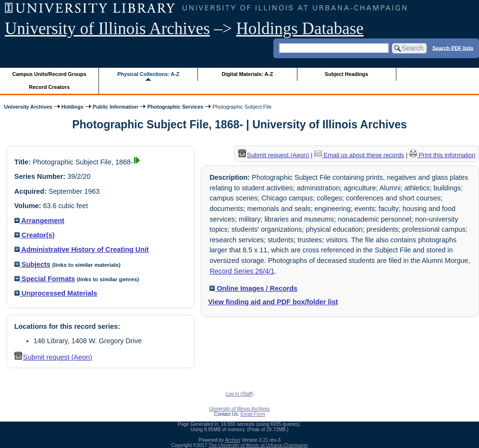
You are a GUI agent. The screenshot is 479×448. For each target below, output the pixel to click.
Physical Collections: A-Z (148, 74)
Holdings (73, 107)
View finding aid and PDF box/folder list (273, 302)
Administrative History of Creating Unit (82, 249)
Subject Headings (347, 74)
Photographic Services (175, 107)
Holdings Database (300, 29)
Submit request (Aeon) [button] (53, 357)
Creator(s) (35, 235)
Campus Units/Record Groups (49, 74)
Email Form (252, 414)
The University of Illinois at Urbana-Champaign (258, 445)
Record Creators (49, 87)
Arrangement (39, 221)
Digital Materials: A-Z (247, 74)
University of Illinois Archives (107, 29)
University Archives (28, 107)
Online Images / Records (253, 288)
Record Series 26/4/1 (242, 271)
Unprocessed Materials (56, 293)
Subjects (32, 264)
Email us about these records (359, 155)
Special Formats (45, 279)
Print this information (442, 155)
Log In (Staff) (240, 394)
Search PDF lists (453, 48)
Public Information (116, 107)
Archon (233, 440)
